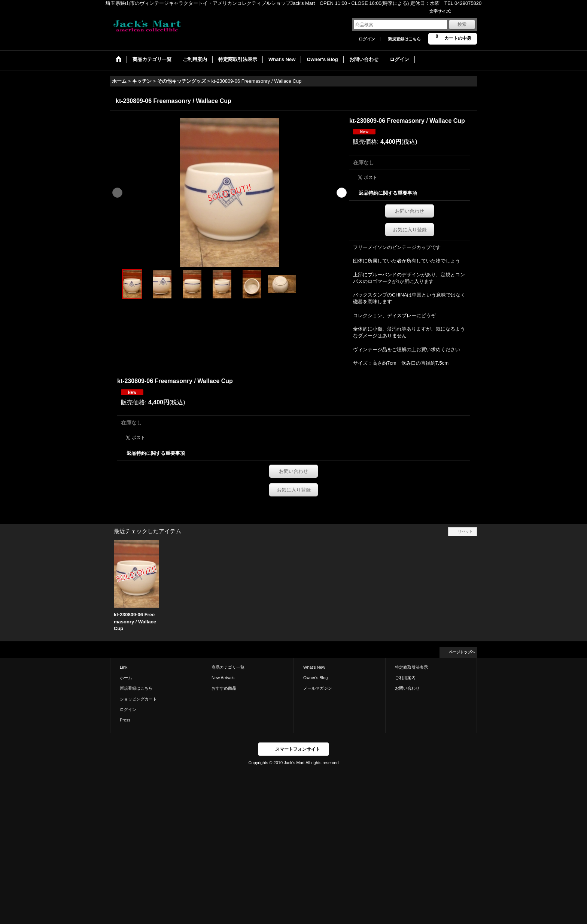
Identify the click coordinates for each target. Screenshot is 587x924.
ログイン (367, 39)
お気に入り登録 (410, 230)
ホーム (126, 678)
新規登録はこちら (404, 39)
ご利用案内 (405, 678)
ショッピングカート (138, 699)
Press (125, 720)
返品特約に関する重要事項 (388, 193)
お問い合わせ (410, 211)
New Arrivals (223, 678)
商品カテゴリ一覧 (228, 667)
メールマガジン (318, 688)
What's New (314, 667)
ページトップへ (462, 652)
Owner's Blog (315, 678)
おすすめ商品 (224, 688)
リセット (465, 531)
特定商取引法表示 (411, 667)
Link (124, 667)
